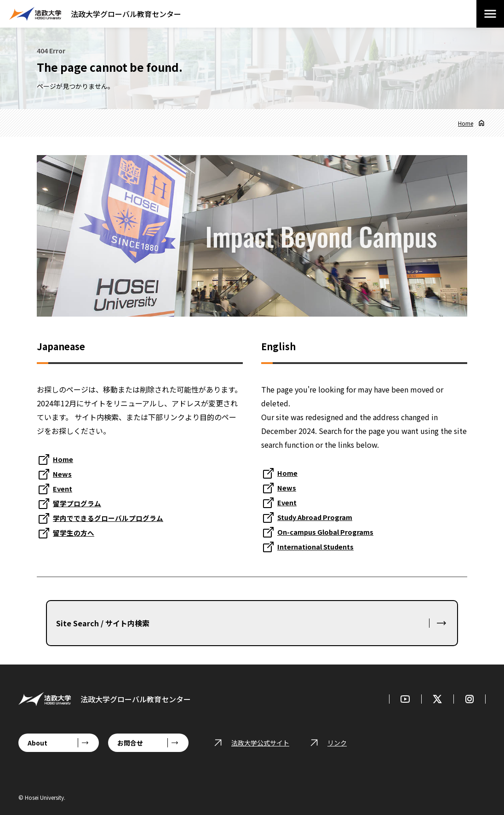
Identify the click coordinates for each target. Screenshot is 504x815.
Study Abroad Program (319, 517)
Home (466, 123)
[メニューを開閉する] (490, 14)
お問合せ (130, 743)
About (37, 743)
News (63, 474)
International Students (320, 546)
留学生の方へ (75, 532)
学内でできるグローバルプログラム (112, 518)
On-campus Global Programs (329, 532)
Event (64, 488)
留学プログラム (79, 503)
